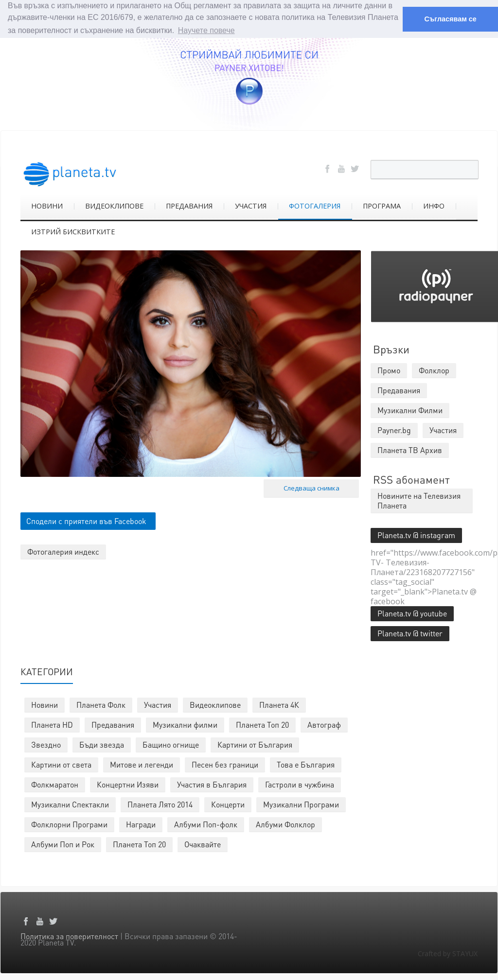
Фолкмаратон (55, 784)
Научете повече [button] (206, 30)
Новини (44, 704)
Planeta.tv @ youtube (412, 613)
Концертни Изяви (128, 784)
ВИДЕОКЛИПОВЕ (114, 205)
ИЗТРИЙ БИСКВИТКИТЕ (73, 231)
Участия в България (212, 784)
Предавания (113, 724)
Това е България (306, 764)
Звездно (46, 744)
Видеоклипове (215, 704)
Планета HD (52, 724)
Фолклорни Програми (69, 824)
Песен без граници (225, 764)
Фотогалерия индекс (63, 551)
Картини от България (255, 744)
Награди (141, 824)
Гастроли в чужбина (300, 784)
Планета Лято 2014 (160, 804)
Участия (158, 704)
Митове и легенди (142, 764)
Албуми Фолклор (285, 824)
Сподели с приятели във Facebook (86, 520)
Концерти (228, 804)
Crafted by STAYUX (448, 953)
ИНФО (434, 205)
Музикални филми (185, 724)
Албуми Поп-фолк (206, 824)
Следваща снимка (311, 488)
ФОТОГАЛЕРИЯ (315, 205)
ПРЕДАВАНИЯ (189, 205)
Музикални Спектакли (70, 804)
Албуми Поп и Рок (63, 844)
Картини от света (61, 764)
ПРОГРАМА (382, 205)
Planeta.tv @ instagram (416, 534)
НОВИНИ (47, 205)
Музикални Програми (301, 804)
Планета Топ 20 (262, 724)
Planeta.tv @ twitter (410, 633)
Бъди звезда (102, 744)
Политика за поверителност (69, 936)
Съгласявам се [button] (450, 19)
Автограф (324, 724)
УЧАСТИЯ (251, 205)
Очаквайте (203, 844)
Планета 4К (279, 704)
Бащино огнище (171, 744)
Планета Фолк (101, 704)
